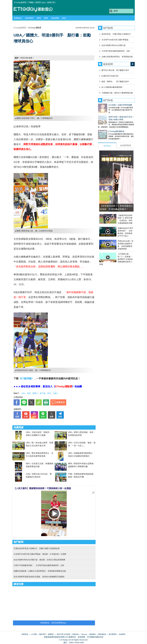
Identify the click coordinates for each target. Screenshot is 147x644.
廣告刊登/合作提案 (63, 634)
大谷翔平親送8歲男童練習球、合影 (116, 51)
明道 (49, 393)
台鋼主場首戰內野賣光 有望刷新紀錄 (117, 57)
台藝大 (56, 393)
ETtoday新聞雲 (20, 2)
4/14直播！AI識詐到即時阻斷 (110, 105)
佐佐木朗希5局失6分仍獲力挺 (114, 45)
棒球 (39, 18)
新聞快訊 (18, 18)
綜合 (64, 18)
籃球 (46, 18)
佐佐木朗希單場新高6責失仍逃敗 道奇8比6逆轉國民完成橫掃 (39, 577)
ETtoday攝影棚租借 (106, 129)
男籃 (29, 393)
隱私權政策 (102, 634)
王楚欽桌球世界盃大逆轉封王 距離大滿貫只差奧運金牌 (37, 548)
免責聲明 (122, 634)
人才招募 (34, 634)
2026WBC (29, 18)
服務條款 (93, 634)
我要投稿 (25, 634)
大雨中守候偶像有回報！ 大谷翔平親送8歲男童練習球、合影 (39, 565)
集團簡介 (51, 634)
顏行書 (43, 393)
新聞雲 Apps (40, 2)
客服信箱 (76, 634)
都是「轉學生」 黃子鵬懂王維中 (115, 81)
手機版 (31, 2)
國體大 (35, 393)
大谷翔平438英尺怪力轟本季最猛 (115, 40)
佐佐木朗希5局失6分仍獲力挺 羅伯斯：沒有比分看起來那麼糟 (39, 560)
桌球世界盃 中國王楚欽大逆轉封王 (116, 34)
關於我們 (42, 634)
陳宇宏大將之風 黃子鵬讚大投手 (115, 70)
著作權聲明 (113, 634)
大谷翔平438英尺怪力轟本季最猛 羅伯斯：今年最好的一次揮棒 (40, 554)
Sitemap (84, 634)
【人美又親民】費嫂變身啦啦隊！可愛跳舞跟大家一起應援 (42, 488)
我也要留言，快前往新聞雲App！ (54, 623)
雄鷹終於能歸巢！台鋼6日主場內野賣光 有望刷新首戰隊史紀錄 (40, 571)
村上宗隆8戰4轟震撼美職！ (113, 87)
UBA (23, 393)
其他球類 (55, 18)
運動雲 (35, 10)
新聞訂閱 (51, 2)
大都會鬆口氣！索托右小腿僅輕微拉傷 (117, 93)
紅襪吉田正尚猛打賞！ (111, 76)
